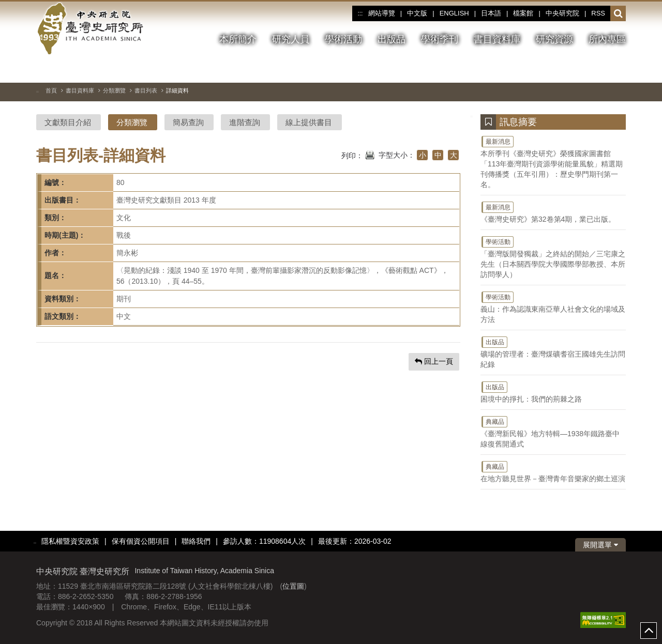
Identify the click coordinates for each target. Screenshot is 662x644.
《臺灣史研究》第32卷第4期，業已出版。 (553, 212)
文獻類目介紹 (68, 122)
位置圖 (293, 586)
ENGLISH (454, 13)
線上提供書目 (309, 122)
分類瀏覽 (114, 90)
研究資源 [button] (554, 39)
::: (360, 13)
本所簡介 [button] (238, 39)
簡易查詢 (188, 122)
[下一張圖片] (618, 69)
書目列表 (146, 90)
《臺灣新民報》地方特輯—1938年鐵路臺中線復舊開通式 (553, 432)
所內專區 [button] (607, 39)
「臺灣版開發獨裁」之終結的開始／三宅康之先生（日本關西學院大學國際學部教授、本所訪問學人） (553, 257)
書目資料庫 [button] (497, 39)
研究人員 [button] (291, 39)
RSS (598, 13)
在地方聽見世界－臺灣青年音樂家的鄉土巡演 (553, 471)
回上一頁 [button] (434, 361)
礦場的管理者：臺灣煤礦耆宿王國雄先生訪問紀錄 (553, 352)
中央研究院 (562, 13)
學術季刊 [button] (440, 39)
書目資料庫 (80, 90)
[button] (618, 14)
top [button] (649, 631)
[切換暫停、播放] (581, 69)
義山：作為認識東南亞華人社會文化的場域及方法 (553, 307)
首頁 (51, 90)
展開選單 (600, 545)
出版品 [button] (392, 39)
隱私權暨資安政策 (70, 541)
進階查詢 (245, 122)
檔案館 (523, 13)
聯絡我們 (196, 541)
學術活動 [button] (343, 39)
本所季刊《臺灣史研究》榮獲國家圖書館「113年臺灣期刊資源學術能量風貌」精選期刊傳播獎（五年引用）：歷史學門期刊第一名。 (553, 162)
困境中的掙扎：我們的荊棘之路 (553, 392)
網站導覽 (382, 13)
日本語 (491, 13)
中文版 (417, 13)
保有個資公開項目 (141, 541)
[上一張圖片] (599, 69)
